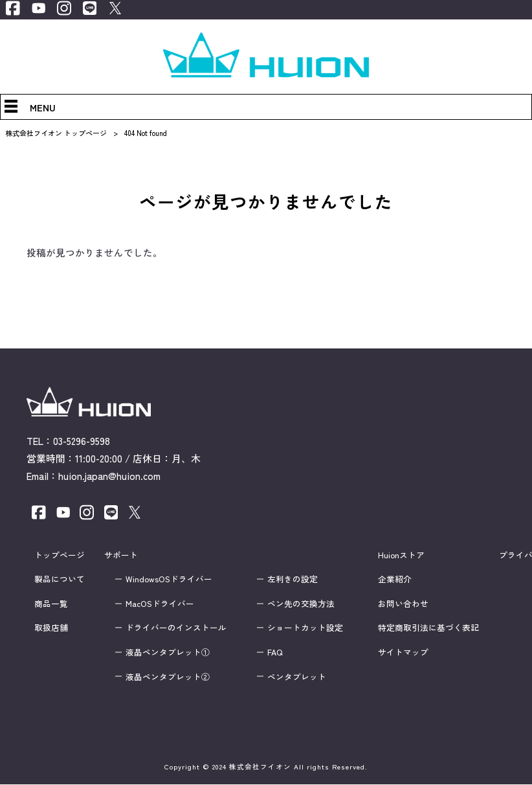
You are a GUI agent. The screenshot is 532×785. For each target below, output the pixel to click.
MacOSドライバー (160, 604)
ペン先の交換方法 (301, 604)
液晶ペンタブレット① (168, 652)
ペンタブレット (297, 677)
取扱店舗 (51, 628)
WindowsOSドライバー (169, 579)
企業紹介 (395, 579)
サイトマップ (403, 652)
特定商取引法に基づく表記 (428, 628)
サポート (121, 555)
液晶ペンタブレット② (168, 677)
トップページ (60, 555)
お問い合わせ (403, 604)
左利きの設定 (293, 579)
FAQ (275, 652)
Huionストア (401, 555)
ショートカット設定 (305, 628)
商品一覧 (51, 604)
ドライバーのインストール (176, 628)
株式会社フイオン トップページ (56, 133)
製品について (60, 579)
